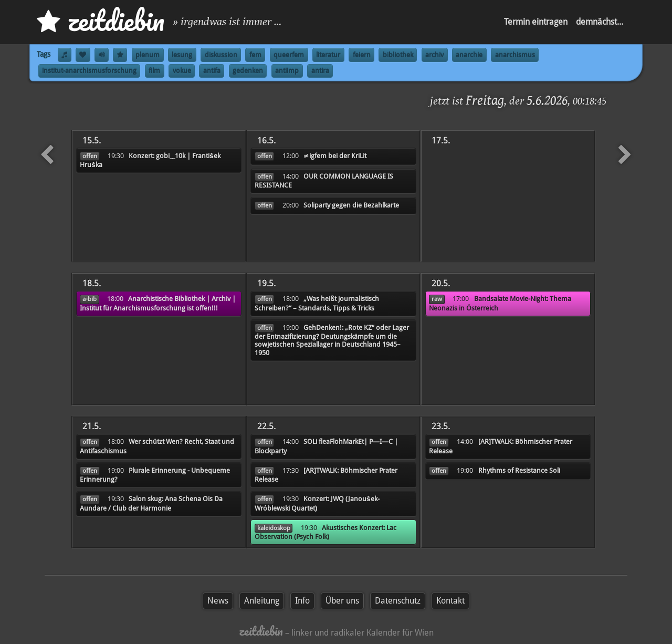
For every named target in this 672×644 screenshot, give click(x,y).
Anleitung (262, 601)
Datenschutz (398, 601)
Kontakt (450, 601)
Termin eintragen (536, 22)
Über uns (342, 601)
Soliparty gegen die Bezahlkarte (351, 205)
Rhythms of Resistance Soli (519, 470)
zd (101, 21)
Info (302, 601)
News (218, 601)
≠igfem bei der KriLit (335, 156)
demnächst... (600, 22)
